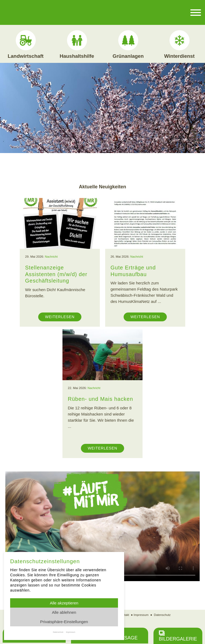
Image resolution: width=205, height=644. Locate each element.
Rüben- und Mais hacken (101, 399)
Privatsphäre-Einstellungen (64, 622)
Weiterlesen (60, 317)
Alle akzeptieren (64, 603)
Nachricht (51, 256)
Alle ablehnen (64, 612)
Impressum (141, 615)
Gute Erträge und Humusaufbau (134, 270)
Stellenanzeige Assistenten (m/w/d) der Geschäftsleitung (57, 274)
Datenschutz (163, 615)
